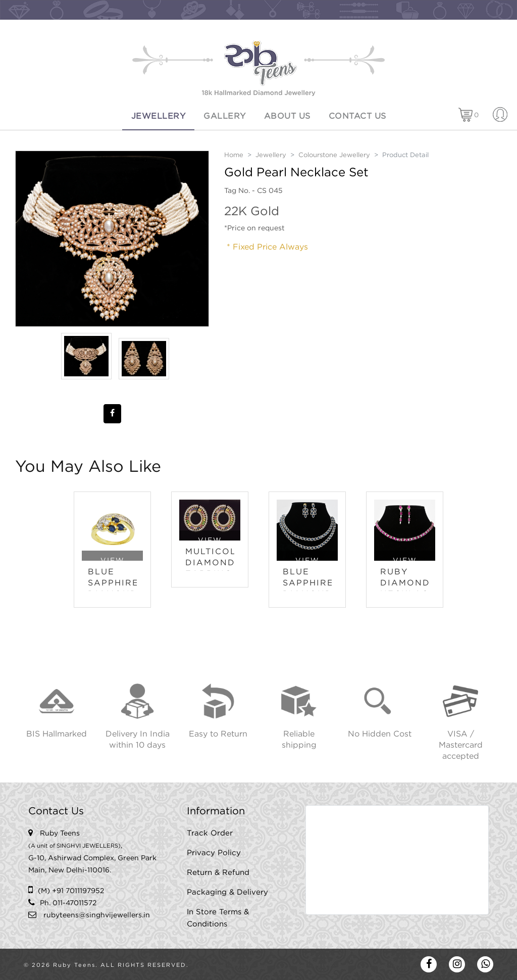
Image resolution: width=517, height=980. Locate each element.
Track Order (210, 833)
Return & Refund (218, 873)
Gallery (225, 116)
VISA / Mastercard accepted (461, 745)
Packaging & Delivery (227, 892)
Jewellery (159, 116)
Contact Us (357, 116)
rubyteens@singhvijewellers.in (97, 915)
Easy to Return (218, 734)
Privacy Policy (214, 853)
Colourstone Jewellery (334, 155)
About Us (287, 116)
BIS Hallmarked (57, 734)
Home (234, 155)
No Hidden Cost (380, 734)
